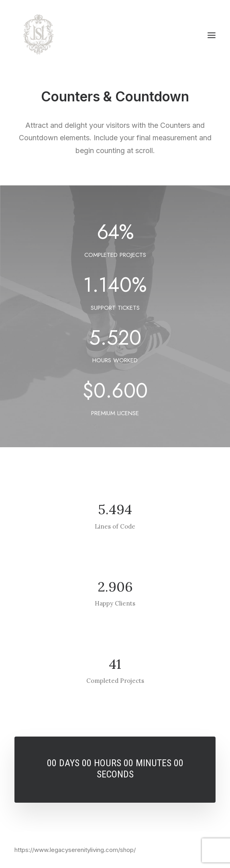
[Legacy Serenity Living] (39, 35)
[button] (212, 35)
